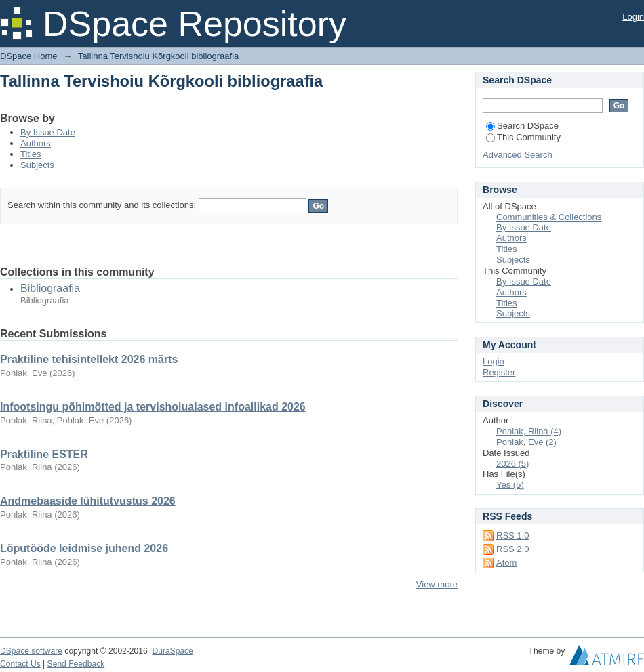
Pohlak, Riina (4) (529, 431)
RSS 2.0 (512, 549)
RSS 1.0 (512, 535)
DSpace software (31, 651)
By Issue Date (48, 132)
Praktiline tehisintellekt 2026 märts (89, 359)
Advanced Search (518, 155)
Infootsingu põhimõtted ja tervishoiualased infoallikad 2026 (153, 407)
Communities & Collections (549, 217)
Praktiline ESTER (44, 454)
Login (633, 17)
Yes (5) (510, 485)
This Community (523, 137)
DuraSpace (172, 651)
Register (499, 372)
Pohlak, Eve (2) (526, 442)
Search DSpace (522, 126)
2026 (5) (512, 464)
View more (437, 584)
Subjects (37, 165)
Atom (506, 563)
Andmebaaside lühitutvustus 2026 (88, 501)
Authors (36, 143)
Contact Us (20, 664)
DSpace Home (29, 56)
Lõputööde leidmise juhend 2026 (84, 548)
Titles (31, 154)
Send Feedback (76, 664)
